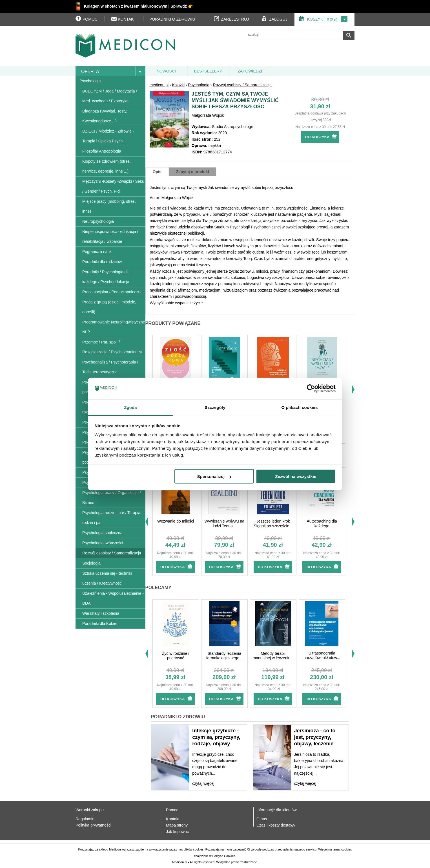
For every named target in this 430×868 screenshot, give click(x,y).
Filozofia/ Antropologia (102, 151)
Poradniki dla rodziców (102, 262)
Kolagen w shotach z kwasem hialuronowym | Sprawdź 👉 (138, 6)
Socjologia (91, 563)
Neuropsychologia (98, 221)
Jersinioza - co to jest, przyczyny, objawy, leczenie (315, 737)
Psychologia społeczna (102, 533)
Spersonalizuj (214, 476)
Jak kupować (177, 832)
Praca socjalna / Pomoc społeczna (112, 292)
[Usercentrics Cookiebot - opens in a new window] (311, 389)
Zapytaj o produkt (193, 172)
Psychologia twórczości (103, 543)
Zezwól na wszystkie (296, 476)
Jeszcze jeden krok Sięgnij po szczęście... (273, 524)
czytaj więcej (203, 783)
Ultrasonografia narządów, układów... (322, 656)
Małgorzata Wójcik (208, 115)
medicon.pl (159, 85)
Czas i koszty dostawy (276, 825)
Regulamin (85, 819)
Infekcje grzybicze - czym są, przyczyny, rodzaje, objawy (216, 737)
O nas (262, 819)
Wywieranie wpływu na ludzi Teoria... (224, 524)
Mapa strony (177, 825)
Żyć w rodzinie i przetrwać (176, 656)
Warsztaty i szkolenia (101, 613)
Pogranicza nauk (97, 252)
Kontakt (173, 819)
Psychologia (90, 81)
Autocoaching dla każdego (322, 524)
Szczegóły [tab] (215, 407)
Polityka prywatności (93, 825)
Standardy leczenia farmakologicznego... (224, 656)
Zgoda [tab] (130, 407)
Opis (157, 172)
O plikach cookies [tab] (299, 407)
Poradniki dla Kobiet (100, 624)
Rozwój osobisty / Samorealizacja (112, 553)
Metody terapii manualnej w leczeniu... (273, 656)
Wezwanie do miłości (176, 521)
